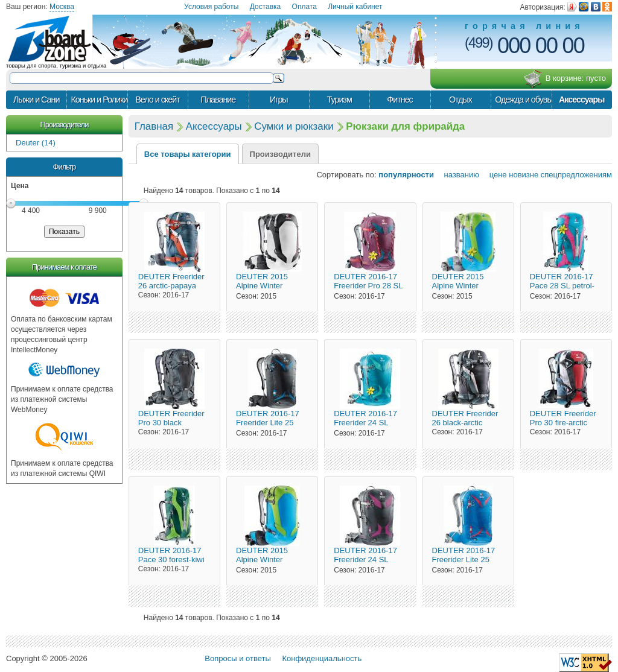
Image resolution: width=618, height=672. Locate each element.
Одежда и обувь (523, 100)
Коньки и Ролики (99, 100)
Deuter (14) (36, 143)
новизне (524, 175)
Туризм (339, 100)
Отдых (460, 100)
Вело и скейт (157, 100)
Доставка (266, 7)
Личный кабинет (355, 7)
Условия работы (211, 7)
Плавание (218, 100)
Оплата (304, 7)
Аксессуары (582, 100)
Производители (64, 125)
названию (458, 175)
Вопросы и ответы (237, 658)
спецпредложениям (576, 175)
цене (494, 175)
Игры (279, 100)
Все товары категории (188, 154)
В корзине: (565, 79)
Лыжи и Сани (36, 100)
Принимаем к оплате (64, 267)
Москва (62, 7)
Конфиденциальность (322, 658)
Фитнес (400, 100)
